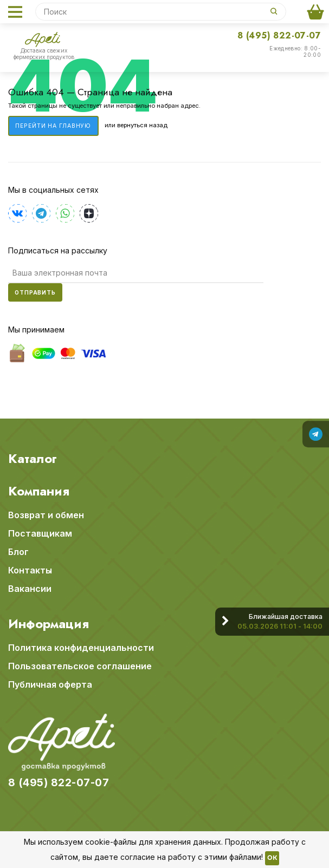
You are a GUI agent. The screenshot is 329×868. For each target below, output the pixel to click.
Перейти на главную (53, 126)
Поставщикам (40, 533)
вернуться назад (142, 126)
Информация (49, 624)
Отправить (35, 292)
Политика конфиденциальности (81, 648)
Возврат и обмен (46, 515)
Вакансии (30, 589)
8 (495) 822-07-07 (279, 35)
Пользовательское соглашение (80, 666)
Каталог (33, 459)
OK (272, 858)
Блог (18, 552)
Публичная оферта (50, 684)
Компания (39, 491)
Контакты (30, 570)
